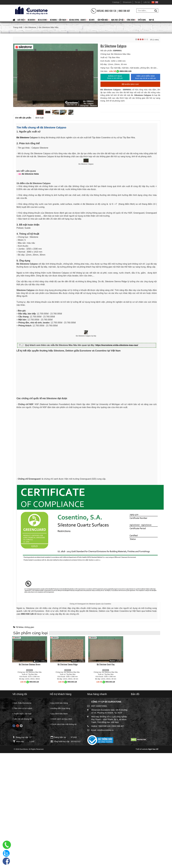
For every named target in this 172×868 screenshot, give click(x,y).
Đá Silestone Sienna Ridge (68, 774)
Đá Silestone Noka (31, 228)
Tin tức (138, 2)
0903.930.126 (125, 71)
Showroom (127, 2)
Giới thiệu (22, 20)
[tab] (23, 118)
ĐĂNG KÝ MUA (115, 77)
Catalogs (116, 2)
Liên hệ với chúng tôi (22, 830)
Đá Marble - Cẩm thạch (59, 20)
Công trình (131, 20)
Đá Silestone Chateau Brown (30, 774)
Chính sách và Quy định (61, 830)
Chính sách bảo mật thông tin (63, 835)
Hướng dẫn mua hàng (60, 819)
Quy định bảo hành (59, 824)
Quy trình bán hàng (59, 813)
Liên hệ (147, 2)
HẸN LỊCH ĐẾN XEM (146, 77)
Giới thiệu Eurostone (22, 813)
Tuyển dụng (142, 20)
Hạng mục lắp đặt (118, 20)
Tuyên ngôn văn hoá (22, 824)
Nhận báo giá (130, 84)
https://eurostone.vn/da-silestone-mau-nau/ (119, 455)
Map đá (151, 20)
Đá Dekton (32, 20)
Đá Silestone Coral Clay (106, 774)
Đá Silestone (43, 20)
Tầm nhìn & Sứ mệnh (22, 819)
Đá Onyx (92, 20)
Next (93, 75)
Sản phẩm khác (104, 20)
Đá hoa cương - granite (78, 20)
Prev (18, 75)
